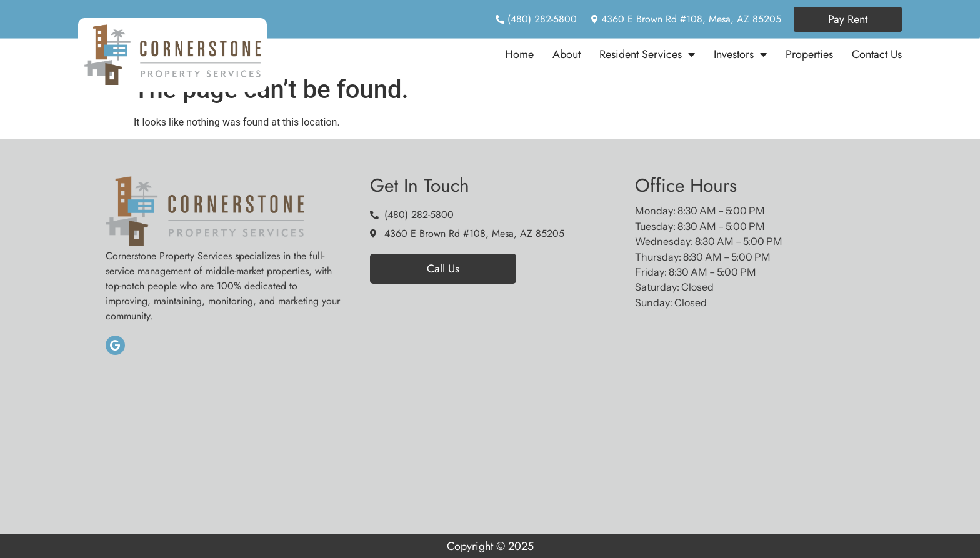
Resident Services (647, 54)
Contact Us (877, 54)
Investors (740, 54)
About (567, 54)
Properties (809, 54)
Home (519, 54)
